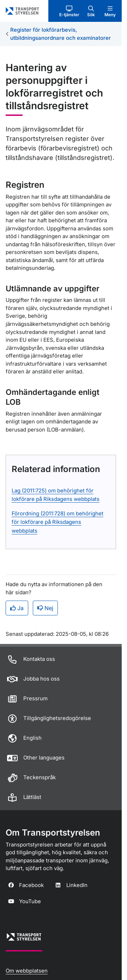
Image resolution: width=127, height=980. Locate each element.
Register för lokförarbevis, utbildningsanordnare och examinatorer (61, 34)
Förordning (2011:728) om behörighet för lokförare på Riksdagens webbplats (58, 522)
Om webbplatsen (27, 971)
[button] (69, 11)
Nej (45, 608)
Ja (17, 608)
